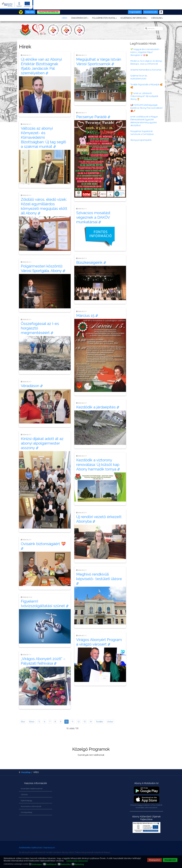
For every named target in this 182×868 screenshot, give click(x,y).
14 (91, 722)
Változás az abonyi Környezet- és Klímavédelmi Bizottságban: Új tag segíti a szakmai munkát (43, 137)
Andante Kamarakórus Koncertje (146, 70)
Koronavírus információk (31, 806)
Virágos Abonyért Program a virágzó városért (99, 642)
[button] (65, 861)
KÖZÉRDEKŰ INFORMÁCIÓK (134, 18)
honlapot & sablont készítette (127, 848)
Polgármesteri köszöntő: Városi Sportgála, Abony (43, 268)
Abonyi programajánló (141, 140)
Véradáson (32, 386)
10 (66, 722)
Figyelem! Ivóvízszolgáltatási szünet (45, 604)
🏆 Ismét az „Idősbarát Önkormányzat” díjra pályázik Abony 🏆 (144, 96)
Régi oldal (30, 12)
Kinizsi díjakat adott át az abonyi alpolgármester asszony (42, 443)
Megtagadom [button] (155, 860)
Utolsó (110, 722)
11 (73, 722)
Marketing (79, 864)
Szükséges (37, 864)
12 (79, 722)
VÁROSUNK (157, 18)
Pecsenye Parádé (93, 117)
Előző (32, 722)
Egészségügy (26, 800)
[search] (154, 28)
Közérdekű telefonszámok (32, 789)
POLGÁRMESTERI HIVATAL (104, 18)
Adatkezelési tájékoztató (31, 848)
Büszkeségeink (91, 262)
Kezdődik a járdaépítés (98, 407)
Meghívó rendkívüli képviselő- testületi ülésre (100, 578)
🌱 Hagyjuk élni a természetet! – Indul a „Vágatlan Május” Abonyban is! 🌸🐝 (145, 52)
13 (85, 722)
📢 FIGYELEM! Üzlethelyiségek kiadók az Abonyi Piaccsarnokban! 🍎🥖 (146, 108)
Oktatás (24, 794)
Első (23, 722)
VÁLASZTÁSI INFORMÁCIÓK (49, 12)
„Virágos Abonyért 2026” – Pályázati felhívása (43, 661)
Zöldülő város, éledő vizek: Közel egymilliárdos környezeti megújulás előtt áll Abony (44, 206)
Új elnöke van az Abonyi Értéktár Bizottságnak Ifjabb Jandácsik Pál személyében (41, 66)
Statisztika (65, 864)
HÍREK (65, 18)
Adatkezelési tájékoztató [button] (77, 861)
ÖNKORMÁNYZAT (80, 18)
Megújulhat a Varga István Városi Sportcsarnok (99, 62)
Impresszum (49, 848)
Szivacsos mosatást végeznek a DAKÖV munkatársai (93, 217)
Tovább (99, 722)
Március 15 (87, 316)
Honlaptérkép (27, 812)
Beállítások (51, 864)
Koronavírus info (151, 12)
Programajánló (135, 12)
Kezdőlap (26, 772)
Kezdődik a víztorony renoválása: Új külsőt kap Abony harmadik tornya (98, 465)
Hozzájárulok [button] (170, 860)
